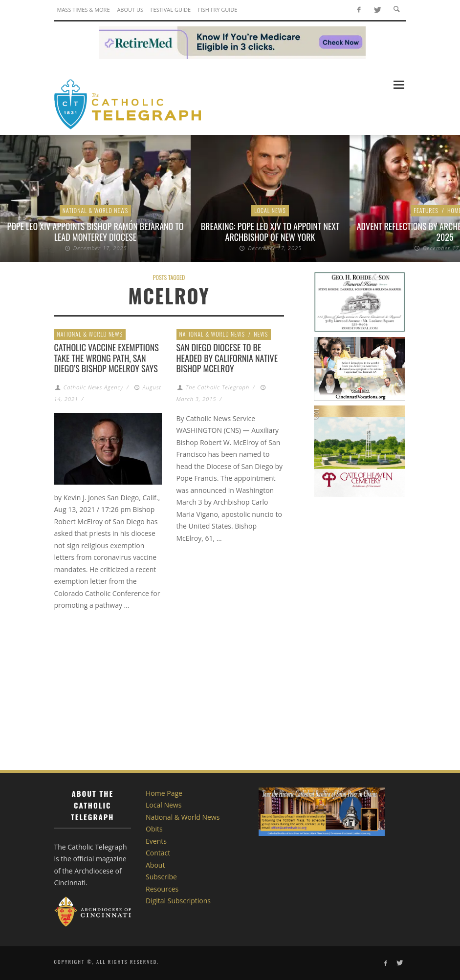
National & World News (96, 210)
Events (156, 841)
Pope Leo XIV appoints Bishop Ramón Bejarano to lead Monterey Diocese (96, 232)
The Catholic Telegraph (218, 387)
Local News (270, 210)
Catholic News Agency (93, 387)
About (155, 865)
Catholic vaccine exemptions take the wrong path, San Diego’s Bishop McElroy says (107, 358)
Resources (162, 889)
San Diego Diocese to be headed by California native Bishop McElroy (227, 358)
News (261, 334)
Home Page (164, 793)
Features (426, 210)
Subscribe (161, 877)
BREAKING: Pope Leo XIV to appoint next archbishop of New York (270, 232)
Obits (154, 829)
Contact (158, 853)
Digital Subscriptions (178, 901)
